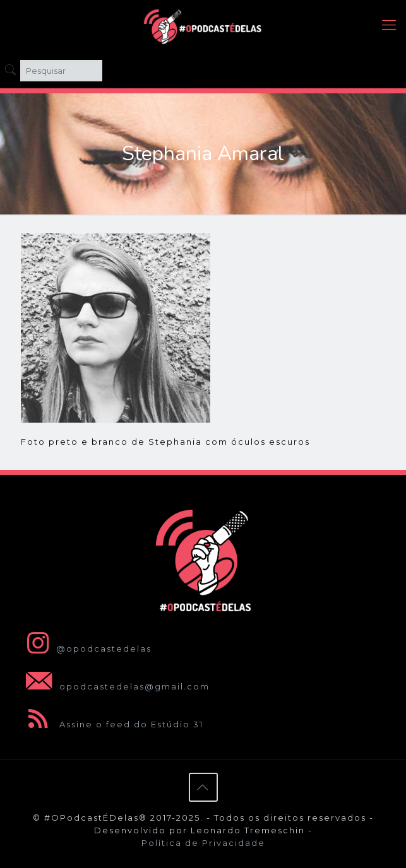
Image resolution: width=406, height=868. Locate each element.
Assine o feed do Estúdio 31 (112, 724)
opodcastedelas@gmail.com (115, 686)
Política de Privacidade (203, 843)
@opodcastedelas (86, 648)
